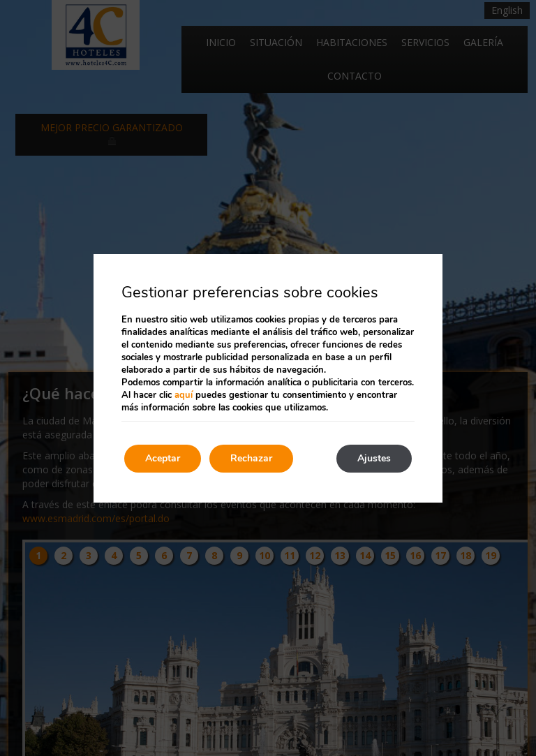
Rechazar (251, 458)
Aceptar (163, 458)
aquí (184, 395)
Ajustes (374, 458)
